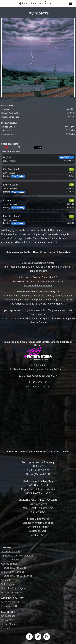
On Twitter (7, 620)
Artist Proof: (7, 130)
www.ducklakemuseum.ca (38, 285)
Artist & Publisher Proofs (15, 559)
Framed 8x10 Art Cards (14, 568)
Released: (6, 109)
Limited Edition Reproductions (18, 555)
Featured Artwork (11, 551)
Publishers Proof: (9, 134)
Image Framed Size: (10, 117)
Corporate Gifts (10, 606)
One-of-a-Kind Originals (14, 588)
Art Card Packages (11, 592)
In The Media (8, 624)
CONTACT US (66, 157)
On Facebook (8, 616)
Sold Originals (9, 584)
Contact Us (7, 628)
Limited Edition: (8, 127)
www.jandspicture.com (38, 386)
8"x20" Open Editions (13, 572)
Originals (6, 580)
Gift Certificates (10, 602)
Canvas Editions (10, 564)
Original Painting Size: (11, 113)
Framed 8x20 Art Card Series (17, 576)
